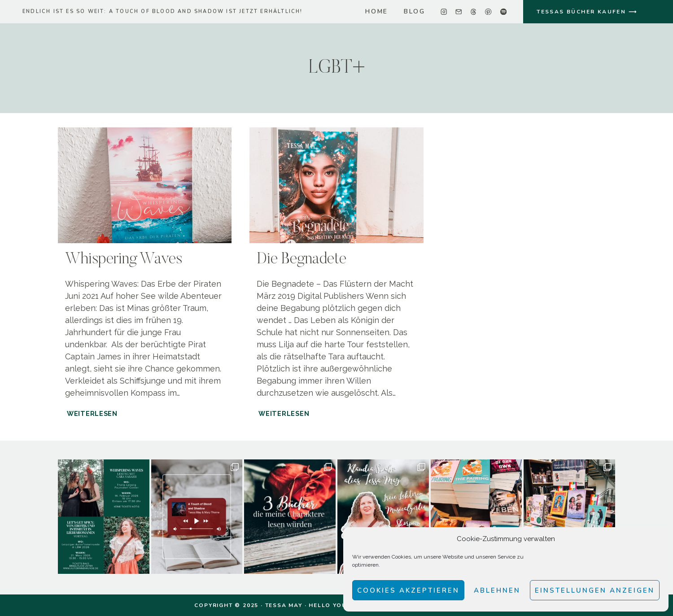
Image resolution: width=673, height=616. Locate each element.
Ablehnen (497, 590)
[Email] (459, 12)
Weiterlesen (93, 413)
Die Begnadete (302, 260)
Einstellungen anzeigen (595, 590)
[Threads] (474, 12)
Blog (414, 11)
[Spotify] (503, 12)
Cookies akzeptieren (408, 590)
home (377, 11)
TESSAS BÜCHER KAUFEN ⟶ (587, 12)
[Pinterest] (488, 12)
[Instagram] (444, 12)
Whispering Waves (124, 260)
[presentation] (145, 185)
